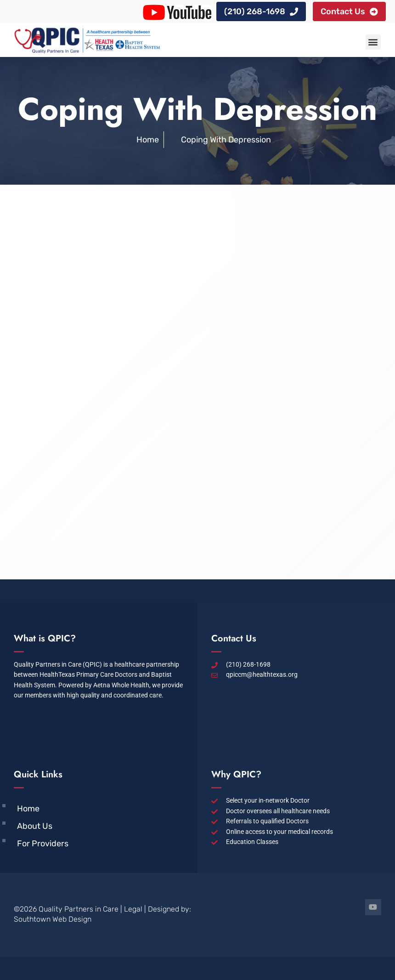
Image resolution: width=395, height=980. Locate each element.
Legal (133, 909)
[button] (373, 42)
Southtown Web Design (53, 919)
